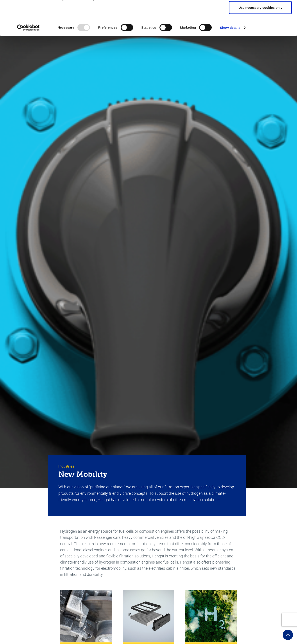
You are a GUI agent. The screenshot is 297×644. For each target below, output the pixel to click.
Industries (66, 466)
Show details (230, 60)
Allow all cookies (260, 12)
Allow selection (260, 26)
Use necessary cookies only (260, 40)
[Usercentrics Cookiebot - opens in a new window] (28, 60)
